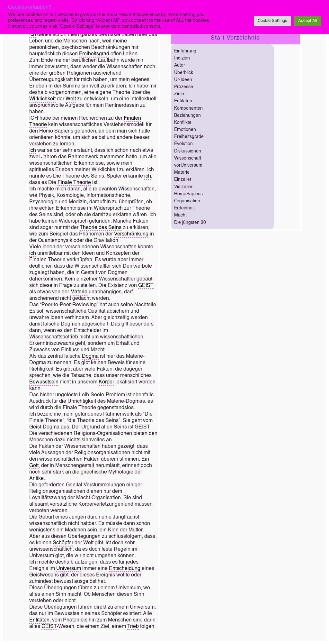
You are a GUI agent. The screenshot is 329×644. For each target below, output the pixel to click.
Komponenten (188, 108)
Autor (180, 65)
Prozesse (184, 87)
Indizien (182, 58)
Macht (180, 215)
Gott (34, 466)
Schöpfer (63, 543)
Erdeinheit (184, 208)
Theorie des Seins (101, 228)
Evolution (183, 144)
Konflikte (183, 123)
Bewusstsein (44, 382)
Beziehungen (187, 115)
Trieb (133, 627)
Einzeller (183, 179)
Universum (69, 569)
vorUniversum (188, 165)
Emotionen (185, 130)
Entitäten (39, 620)
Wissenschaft (188, 158)
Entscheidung (125, 569)
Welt (71, 99)
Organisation (187, 201)
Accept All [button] (308, 21)
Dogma (90, 356)
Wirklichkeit (42, 99)
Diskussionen (188, 151)
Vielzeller (183, 187)
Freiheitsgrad (94, 54)
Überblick (184, 73)
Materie (79, 292)
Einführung (185, 51)
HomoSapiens (188, 194)
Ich (33, 35)
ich (148, 176)
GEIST (146, 286)
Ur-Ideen (183, 80)
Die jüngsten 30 (190, 223)
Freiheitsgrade (189, 137)
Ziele (179, 94)
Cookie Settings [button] (272, 21)
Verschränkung (131, 234)
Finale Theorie (74, 183)
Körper (106, 382)
